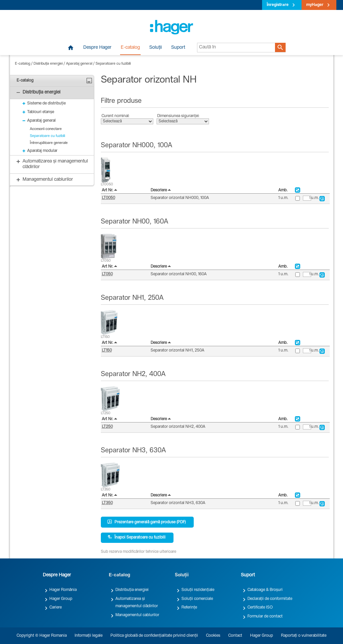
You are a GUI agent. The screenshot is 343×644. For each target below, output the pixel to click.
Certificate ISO (260, 608)
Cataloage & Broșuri (265, 590)
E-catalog (130, 48)
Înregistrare (278, 5)
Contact (235, 636)
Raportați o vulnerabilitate (304, 636)
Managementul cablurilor (137, 615)
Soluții (156, 48)
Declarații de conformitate (270, 599)
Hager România (63, 590)
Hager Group (61, 599)
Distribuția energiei (48, 64)
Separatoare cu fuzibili (113, 64)
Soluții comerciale (197, 599)
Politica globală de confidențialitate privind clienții (154, 636)
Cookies (213, 636)
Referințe (189, 608)
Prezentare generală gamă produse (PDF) (147, 522)
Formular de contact (265, 616)
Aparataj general (79, 64)
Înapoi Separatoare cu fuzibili (137, 537)
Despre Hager (97, 48)
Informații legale (89, 636)
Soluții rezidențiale (198, 590)
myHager (315, 5)
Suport (178, 48)
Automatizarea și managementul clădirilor (137, 603)
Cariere (56, 608)
